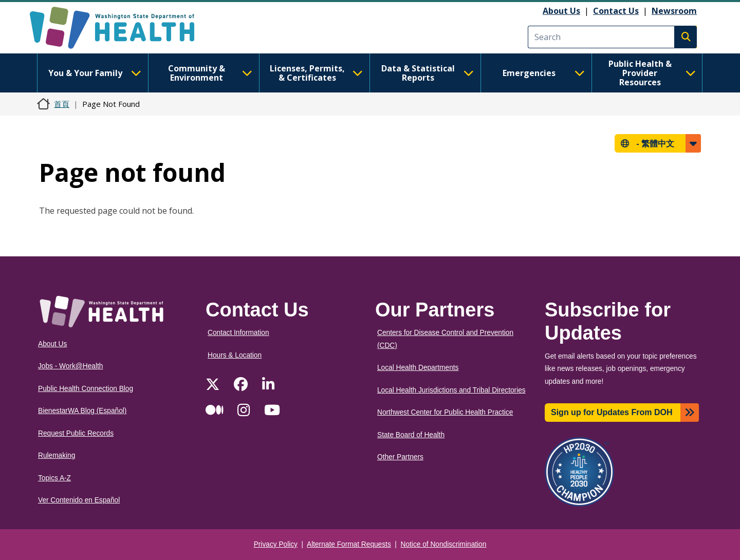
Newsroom (674, 11)
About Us (561, 11)
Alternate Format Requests (349, 544)
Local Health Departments (418, 368)
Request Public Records (76, 433)
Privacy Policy (276, 544)
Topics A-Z (54, 478)
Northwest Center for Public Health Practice (445, 412)
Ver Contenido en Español (79, 500)
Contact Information (238, 333)
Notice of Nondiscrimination (444, 544)
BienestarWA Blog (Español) (82, 411)
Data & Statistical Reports (428, 73)
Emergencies (544, 73)
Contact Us (616, 11)
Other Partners (400, 457)
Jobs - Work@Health (70, 366)
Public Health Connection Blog (86, 389)
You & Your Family (95, 73)
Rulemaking (57, 455)
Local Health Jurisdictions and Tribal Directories (451, 390)
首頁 (62, 104)
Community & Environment (210, 73)
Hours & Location (235, 355)
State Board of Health (411, 435)
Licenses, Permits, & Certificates (316, 73)
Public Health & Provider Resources (652, 73)
